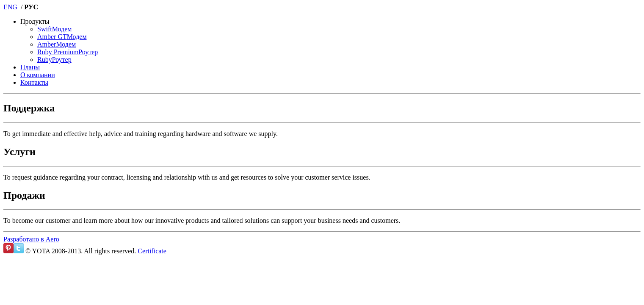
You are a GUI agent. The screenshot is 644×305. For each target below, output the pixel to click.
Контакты (34, 82)
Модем (54, 29)
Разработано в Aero (31, 239)
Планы (30, 67)
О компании (38, 75)
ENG (10, 7)
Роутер (68, 52)
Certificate (152, 251)
